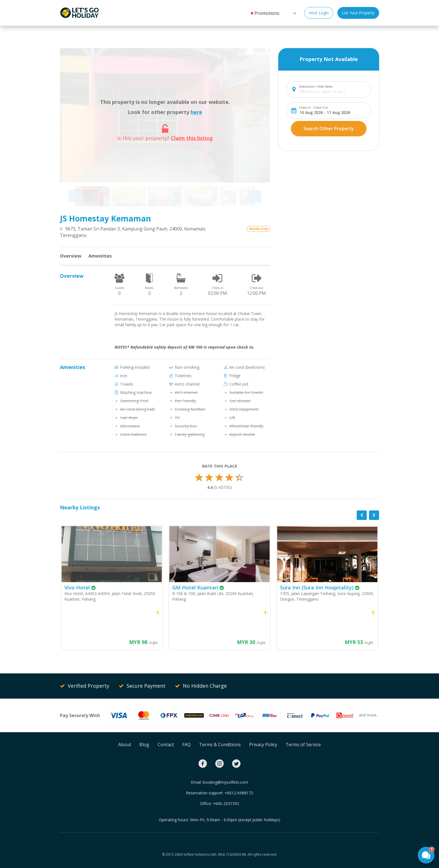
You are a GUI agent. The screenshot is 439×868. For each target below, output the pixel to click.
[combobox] (333, 91)
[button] (294, 13)
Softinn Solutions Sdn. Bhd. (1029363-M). (215, 854)
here (196, 112)
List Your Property (358, 13)
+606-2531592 (226, 803)
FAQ (186, 745)
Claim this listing (192, 138)
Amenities (100, 256)
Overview (71, 256)
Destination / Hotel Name (316, 87)
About (125, 745)
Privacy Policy (263, 745)
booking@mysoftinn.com (225, 782)
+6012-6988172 (239, 793)
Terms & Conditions (220, 745)
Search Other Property (329, 129)
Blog (144, 745)
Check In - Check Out (313, 108)
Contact (166, 745)
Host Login (319, 13)
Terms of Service (303, 745)
